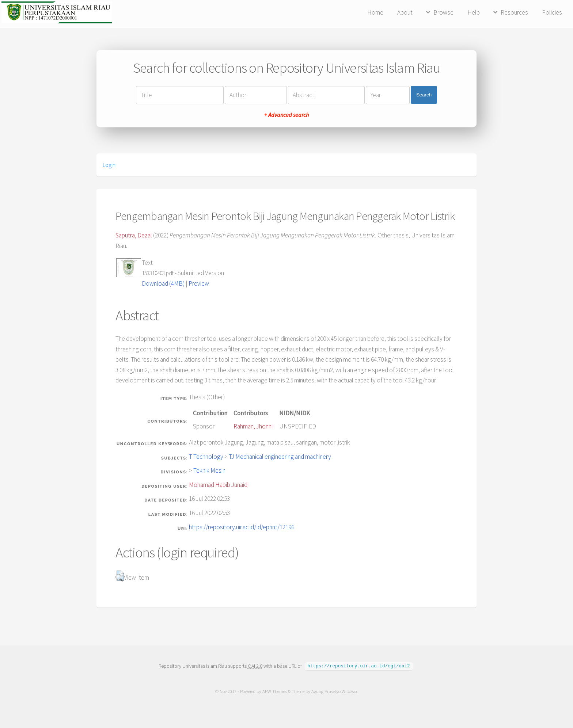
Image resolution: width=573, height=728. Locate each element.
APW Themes (275, 691)
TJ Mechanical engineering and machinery (280, 457)
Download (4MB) (163, 283)
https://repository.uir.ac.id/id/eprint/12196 (242, 527)
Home (375, 12)
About (405, 12)
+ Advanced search (286, 115)
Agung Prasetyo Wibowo (334, 691)
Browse (443, 12)
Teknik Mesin (209, 470)
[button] (120, 576)
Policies (552, 12)
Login (109, 165)
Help (474, 12)
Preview (199, 283)
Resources (514, 12)
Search (424, 95)
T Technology (206, 457)
